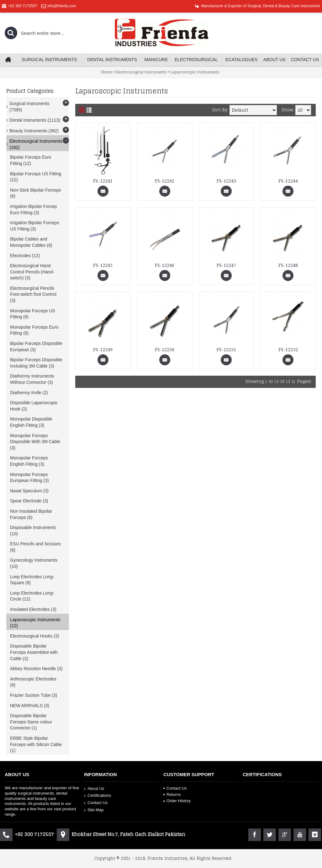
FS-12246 (165, 265)
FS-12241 (103, 181)
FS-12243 (226, 181)
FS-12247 (226, 265)
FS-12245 (103, 265)
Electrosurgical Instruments (141, 72)
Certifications (98, 796)
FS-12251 (226, 350)
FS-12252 (288, 350)
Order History (177, 801)
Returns (172, 794)
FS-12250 (165, 350)
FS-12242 (165, 181)
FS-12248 (288, 265)
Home (107, 72)
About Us (94, 789)
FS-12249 (103, 350)
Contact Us (96, 803)
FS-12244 (288, 181)
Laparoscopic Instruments (195, 72)
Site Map (94, 810)
